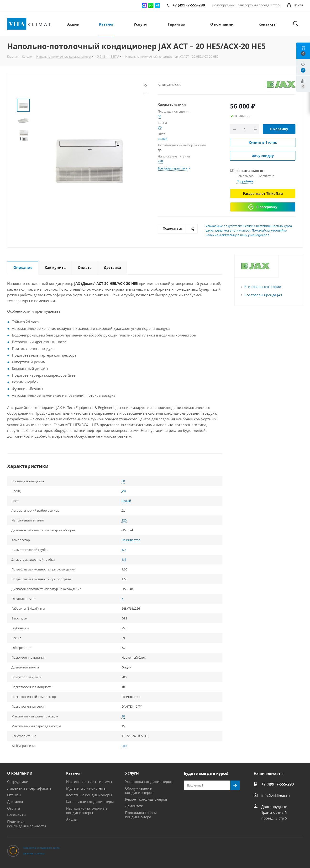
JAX (160, 127)
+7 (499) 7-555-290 (278, 784)
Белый (163, 139)
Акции (72, 819)
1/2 (124, 550)
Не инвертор (131, 540)
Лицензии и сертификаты (30, 788)
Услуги (132, 773)
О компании (20, 773)
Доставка (15, 802)
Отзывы (14, 795)
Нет (124, 746)
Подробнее (245, 181)
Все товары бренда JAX (263, 295)
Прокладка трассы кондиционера (141, 815)
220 (160, 161)
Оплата (13, 808)
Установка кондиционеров (149, 781)
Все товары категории (263, 287)
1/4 (124, 559)
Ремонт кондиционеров (146, 799)
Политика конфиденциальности (27, 824)
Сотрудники (18, 781)
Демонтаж (134, 806)
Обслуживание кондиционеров (139, 790)
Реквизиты (17, 815)
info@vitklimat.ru (276, 796)
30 (123, 716)
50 (159, 116)
